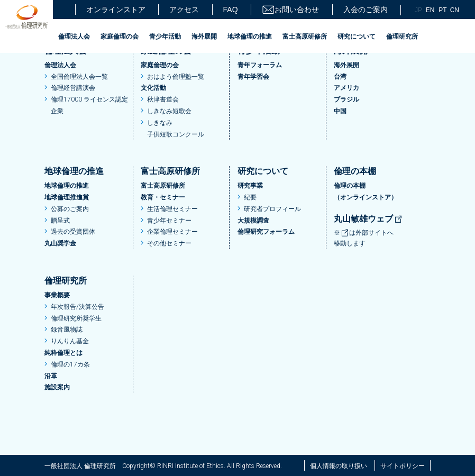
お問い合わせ (290, 10)
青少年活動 (165, 36)
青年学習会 (253, 77)
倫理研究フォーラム (266, 232)
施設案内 (57, 387)
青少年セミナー (169, 221)
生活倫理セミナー (172, 209)
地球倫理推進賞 (67, 197)
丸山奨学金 (60, 243)
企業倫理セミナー (172, 232)
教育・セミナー (163, 197)
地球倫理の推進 (250, 36)
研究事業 (250, 186)
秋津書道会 (163, 99)
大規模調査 (253, 221)
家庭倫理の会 (120, 36)
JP (418, 10)
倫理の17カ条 (70, 364)
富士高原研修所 (305, 36)
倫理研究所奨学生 (76, 318)
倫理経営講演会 (73, 88)
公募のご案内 (70, 209)
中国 (340, 111)
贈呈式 (60, 221)
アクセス (184, 10)
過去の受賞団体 (73, 232)
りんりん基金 (70, 341)
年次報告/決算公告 (77, 307)
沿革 (51, 376)
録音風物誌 (67, 329)
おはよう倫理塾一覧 (176, 77)
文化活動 (153, 88)
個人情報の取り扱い (339, 466)
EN (430, 10)
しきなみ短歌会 (169, 111)
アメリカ (346, 88)
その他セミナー (169, 243)
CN (455, 10)
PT (442, 10)
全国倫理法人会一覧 (79, 77)
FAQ (231, 10)
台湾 (340, 77)
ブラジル (346, 99)
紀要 (250, 197)
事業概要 (57, 295)
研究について (357, 36)
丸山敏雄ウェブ (368, 219)
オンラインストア (116, 10)
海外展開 (204, 36)
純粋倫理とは (63, 353)
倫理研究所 (402, 36)
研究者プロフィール (272, 209)
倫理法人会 (74, 36)
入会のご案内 (366, 10)
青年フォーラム (260, 65)
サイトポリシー (403, 466)
